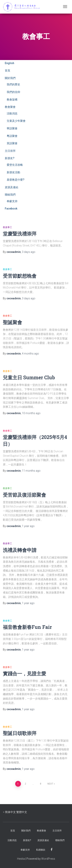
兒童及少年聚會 (16, 121)
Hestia (21, 859)
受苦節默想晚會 (20, 276)
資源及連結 (12, 187)
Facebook (11, 209)
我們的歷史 (13, 84)
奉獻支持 (12, 201)
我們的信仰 (13, 92)
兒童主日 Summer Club (29, 377)
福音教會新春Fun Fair (27, 627)
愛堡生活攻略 (15, 165)
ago (29, 252)
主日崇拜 (10, 151)
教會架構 (12, 100)
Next (50, 784)
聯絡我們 (10, 195)
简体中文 (10, 812)
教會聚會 (10, 107)
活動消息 (12, 113)
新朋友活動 (13, 172)
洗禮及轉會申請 (20, 550)
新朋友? (10, 158)
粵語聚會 (12, 136)
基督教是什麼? (16, 180)
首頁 (7, 70)
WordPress (48, 859)
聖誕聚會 (12, 322)
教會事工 (7, 227)
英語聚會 (12, 143)
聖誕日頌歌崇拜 (20, 733)
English (10, 63)
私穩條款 (41, 850)
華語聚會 (12, 128)
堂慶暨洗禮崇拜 (20, 234)
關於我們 (10, 78)
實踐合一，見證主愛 (24, 674)
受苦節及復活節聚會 (24, 495)
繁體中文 (22, 812)
